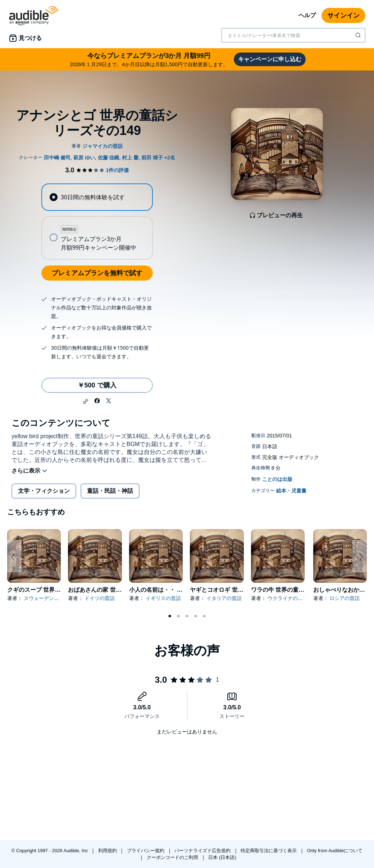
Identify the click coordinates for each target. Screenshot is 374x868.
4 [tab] (196, 616)
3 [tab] (187, 616)
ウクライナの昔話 (288, 598)
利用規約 (108, 851)
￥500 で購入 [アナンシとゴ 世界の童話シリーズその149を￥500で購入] (97, 385)
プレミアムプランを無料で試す (97, 273)
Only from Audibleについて (335, 851)
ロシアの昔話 (345, 598)
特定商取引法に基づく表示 (269, 851)
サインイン (343, 15)
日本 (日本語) (222, 857)
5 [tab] (204, 616)
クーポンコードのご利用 (173, 857)
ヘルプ (307, 15)
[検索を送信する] (359, 35)
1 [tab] (170, 616)
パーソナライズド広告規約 (203, 851)
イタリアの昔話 (224, 598)
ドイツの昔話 (100, 598)
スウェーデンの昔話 (46, 598)
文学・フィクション (44, 491)
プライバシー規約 (146, 851)
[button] (86, 401)
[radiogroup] (97, 222)
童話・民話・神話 (110, 491)
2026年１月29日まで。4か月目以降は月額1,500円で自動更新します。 (149, 59)
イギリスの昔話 (163, 598)
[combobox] (293, 35)
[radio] (97, 197)
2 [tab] (178, 616)
